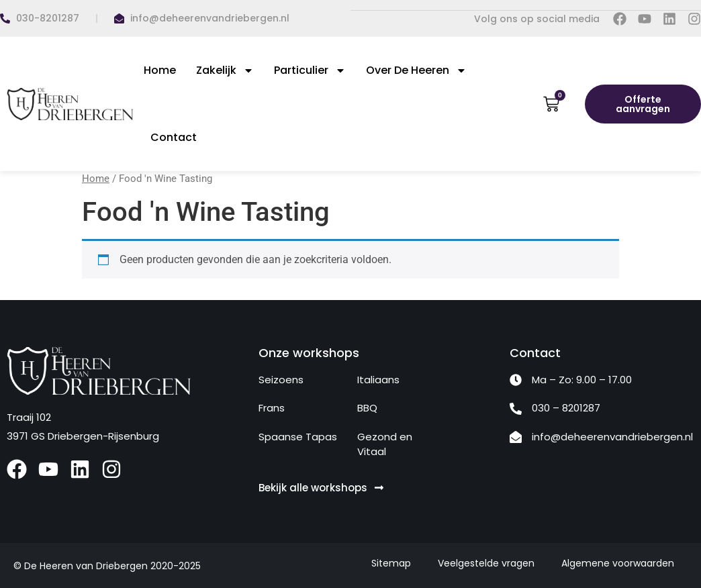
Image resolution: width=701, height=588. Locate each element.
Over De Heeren (416, 70)
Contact (174, 137)
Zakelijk (225, 70)
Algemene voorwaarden (618, 562)
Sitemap (391, 562)
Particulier (310, 70)
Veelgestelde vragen (486, 562)
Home (160, 69)
